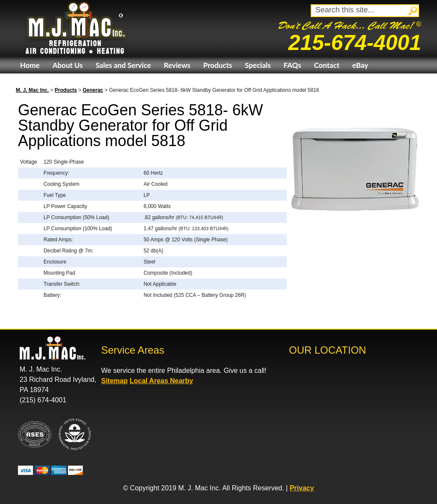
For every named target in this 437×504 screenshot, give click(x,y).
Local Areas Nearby (162, 381)
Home (30, 65)
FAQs (292, 65)
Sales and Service (123, 65)
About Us (68, 65)
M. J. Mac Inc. (32, 90)
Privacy (302, 488)
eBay (360, 65)
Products (217, 65)
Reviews (177, 65)
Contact (327, 65)
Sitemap (114, 381)
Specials (258, 65)
